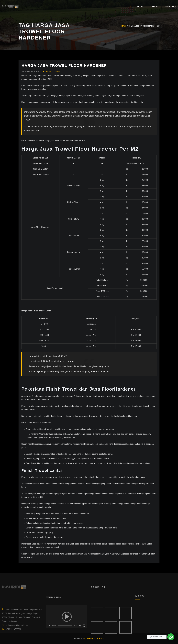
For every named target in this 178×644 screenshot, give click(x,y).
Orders (156, 6)
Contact (171, 6)
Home (141, 6)
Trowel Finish (54, 71)
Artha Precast (32, 71)
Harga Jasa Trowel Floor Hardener (144, 26)
